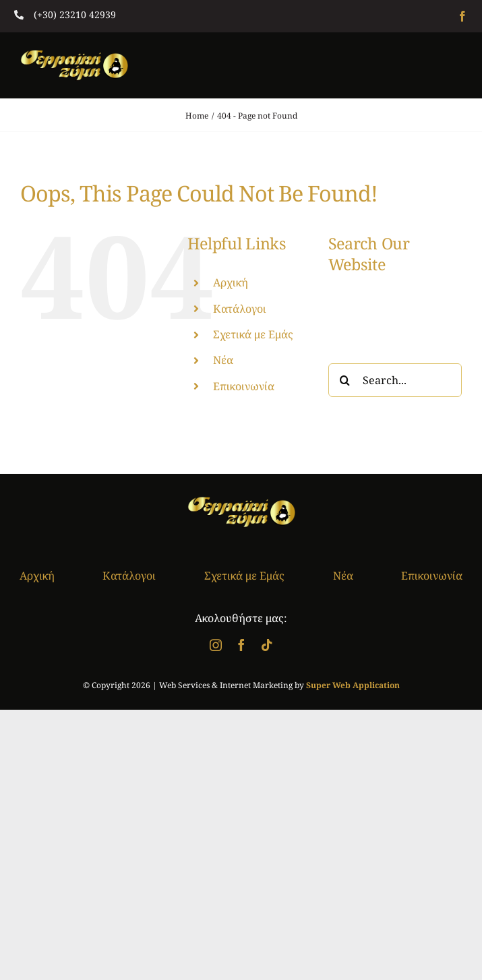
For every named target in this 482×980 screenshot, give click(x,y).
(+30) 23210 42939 (75, 14)
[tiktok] (267, 645)
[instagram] (216, 645)
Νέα (223, 360)
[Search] (345, 380)
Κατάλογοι (240, 309)
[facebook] (462, 16)
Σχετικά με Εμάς (253, 334)
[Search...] (395, 380)
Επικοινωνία (244, 386)
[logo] (74, 55)
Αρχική (231, 282)
